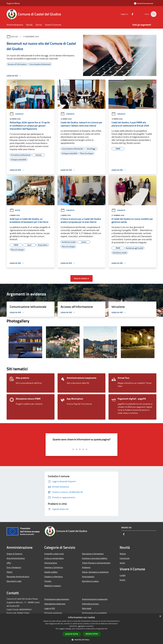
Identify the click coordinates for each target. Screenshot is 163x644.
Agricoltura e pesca (90, 581)
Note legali (87, 608)
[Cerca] (153, 14)
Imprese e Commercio (54, 567)
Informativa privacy (90, 604)
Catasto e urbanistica (53, 577)
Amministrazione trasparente (95, 599)
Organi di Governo (14, 554)
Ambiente (86, 567)
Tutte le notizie (81, 278)
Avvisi (122, 563)
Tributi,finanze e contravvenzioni (96, 563)
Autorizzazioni (88, 577)
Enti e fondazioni (14, 567)
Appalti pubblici (51, 572)
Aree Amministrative (16, 558)
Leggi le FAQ (50, 608)
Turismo (48, 581)
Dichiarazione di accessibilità (94, 613)
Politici (10, 572)
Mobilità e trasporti (53, 586)
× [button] (160, 616)
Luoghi (123, 575)
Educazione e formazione (93, 554)
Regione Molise (13, 3)
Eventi (123, 580)
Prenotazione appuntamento (57, 599)
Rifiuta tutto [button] (92, 634)
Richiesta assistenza (53, 613)
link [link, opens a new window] (106, 629)
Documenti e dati (14, 581)
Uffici (9, 563)
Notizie (15, 37)
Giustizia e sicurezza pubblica (95, 558)
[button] (81, 640)
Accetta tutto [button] (72, 634)
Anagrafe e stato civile (54, 554)
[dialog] (81, 629)
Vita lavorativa (51, 563)
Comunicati (17, 114)
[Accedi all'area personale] (144, 3)
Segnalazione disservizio (55, 604)
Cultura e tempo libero (54, 558)
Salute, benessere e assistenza (95, 572)
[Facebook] (131, 14)
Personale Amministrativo (18, 577)
